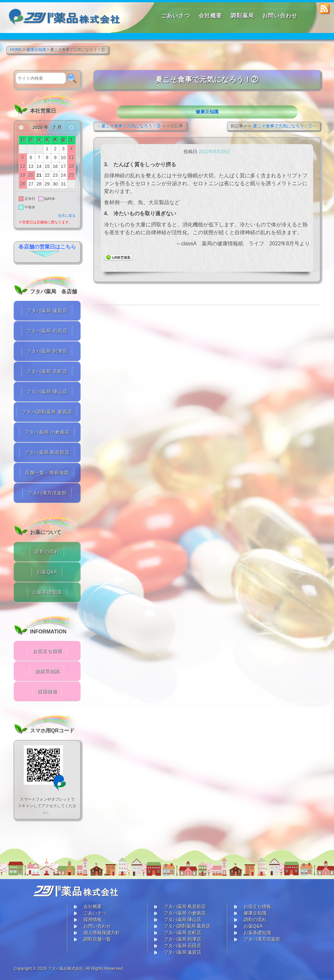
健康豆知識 (207, 112)
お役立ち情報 (47, 651)
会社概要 (93, 906)
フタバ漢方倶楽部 (47, 493)
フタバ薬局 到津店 (47, 351)
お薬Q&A (47, 572)
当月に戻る (67, 216)
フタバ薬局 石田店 (47, 331)
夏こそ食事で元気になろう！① (283, 126)
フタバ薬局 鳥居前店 (47, 452)
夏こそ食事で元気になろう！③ (131, 126)
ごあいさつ (95, 913)
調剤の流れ (47, 552)
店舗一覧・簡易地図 (47, 473)
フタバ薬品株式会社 (67, 968)
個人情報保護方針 (102, 933)
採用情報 (47, 691)
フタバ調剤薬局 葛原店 (47, 412)
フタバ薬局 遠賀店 (47, 311)
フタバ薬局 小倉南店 (47, 432)
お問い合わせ (97, 926)
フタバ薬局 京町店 (47, 371)
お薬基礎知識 (47, 592)
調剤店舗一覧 (97, 939)
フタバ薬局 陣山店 (47, 392)
